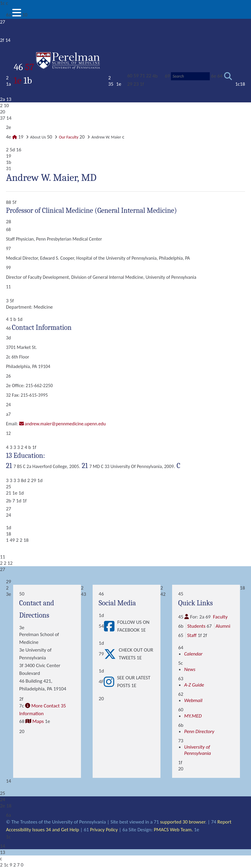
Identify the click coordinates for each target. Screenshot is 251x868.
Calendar (193, 654)
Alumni (223, 626)
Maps (38, 721)
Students (196, 626)
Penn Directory (199, 731)
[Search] (190, 76)
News (190, 669)
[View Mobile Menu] (17, 15)
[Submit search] (228, 76)
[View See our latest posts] (110, 682)
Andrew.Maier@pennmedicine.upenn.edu (65, 424)
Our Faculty (69, 137)
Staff (192, 635)
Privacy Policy (104, 830)
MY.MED (193, 716)
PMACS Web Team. (173, 830)
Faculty (220, 617)
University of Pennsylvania (198, 750)
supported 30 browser (183, 822)
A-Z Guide (194, 685)
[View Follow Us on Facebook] (111, 626)
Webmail (193, 700)
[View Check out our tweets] (111, 654)
